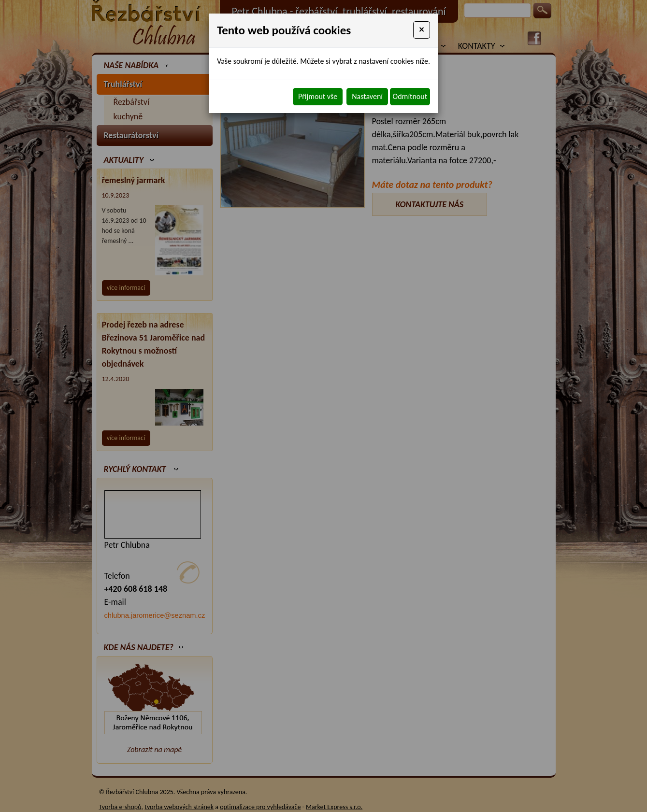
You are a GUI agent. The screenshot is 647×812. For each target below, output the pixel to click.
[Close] (422, 30)
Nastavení (367, 96)
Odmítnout (410, 96)
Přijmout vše (318, 96)
